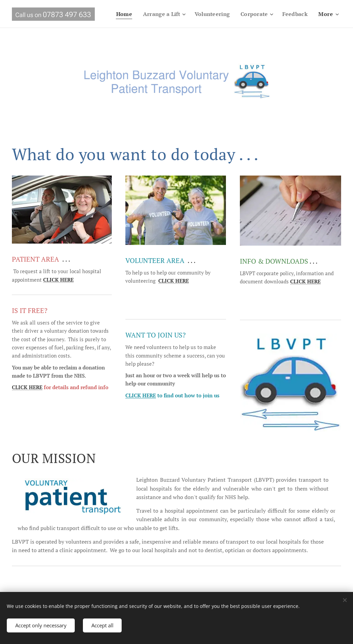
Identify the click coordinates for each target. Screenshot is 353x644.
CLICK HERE (27, 387)
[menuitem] (156, 14)
